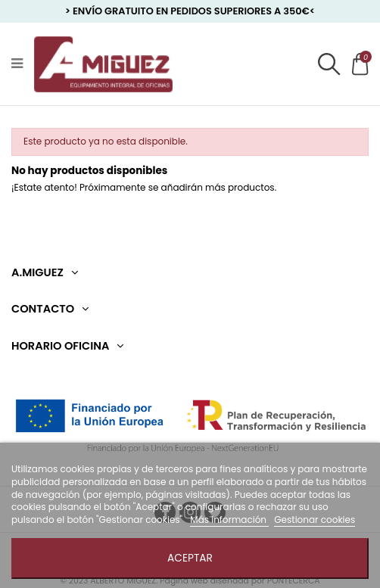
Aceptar (190, 558)
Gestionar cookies (315, 520)
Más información (229, 520)
